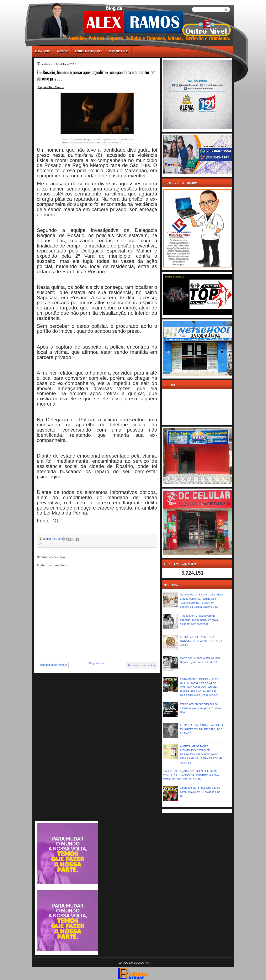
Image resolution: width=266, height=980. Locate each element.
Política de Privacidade (88, 51)
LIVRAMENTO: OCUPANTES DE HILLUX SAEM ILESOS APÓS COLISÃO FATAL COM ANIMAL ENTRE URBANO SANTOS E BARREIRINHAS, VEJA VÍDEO (200, 687)
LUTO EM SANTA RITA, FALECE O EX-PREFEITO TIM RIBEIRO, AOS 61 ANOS (201, 729)
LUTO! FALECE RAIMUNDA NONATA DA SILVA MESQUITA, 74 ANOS (201, 641)
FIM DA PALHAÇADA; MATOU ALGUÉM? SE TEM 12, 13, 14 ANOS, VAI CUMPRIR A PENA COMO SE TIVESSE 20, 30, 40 (191, 775)
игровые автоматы (51, 2)
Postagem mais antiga (141, 665)
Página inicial (43, 51)
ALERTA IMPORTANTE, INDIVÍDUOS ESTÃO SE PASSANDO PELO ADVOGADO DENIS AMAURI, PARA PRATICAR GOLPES (201, 754)
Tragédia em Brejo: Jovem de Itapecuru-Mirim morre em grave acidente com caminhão (199, 620)
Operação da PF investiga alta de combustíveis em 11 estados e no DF (200, 792)
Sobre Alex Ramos (118, 51)
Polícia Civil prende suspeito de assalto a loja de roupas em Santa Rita (200, 708)
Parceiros (63, 51)
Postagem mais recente (53, 665)
